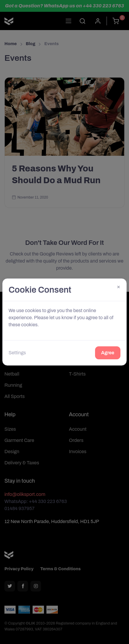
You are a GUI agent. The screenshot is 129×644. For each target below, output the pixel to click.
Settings (17, 353)
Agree (108, 353)
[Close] (119, 287)
